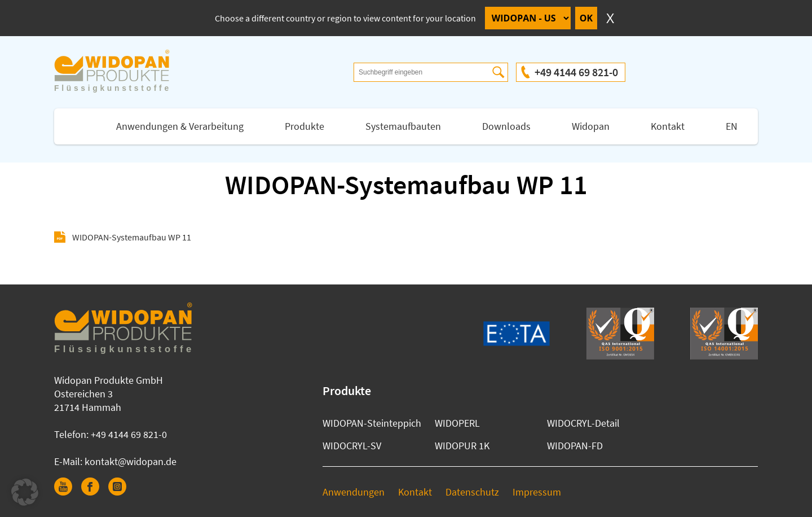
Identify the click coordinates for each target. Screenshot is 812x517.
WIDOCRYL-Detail (583, 423)
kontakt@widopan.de (131, 461)
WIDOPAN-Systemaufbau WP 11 (132, 237)
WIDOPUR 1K (462, 446)
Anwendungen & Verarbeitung (180, 126)
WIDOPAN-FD (575, 446)
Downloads (506, 126)
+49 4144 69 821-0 (576, 72)
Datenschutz (472, 492)
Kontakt (668, 126)
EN (732, 126)
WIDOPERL (457, 423)
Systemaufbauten (403, 126)
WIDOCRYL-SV (352, 446)
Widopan (591, 126)
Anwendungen (354, 492)
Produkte (304, 126)
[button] (25, 492)
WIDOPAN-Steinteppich (372, 423)
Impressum (537, 492)
